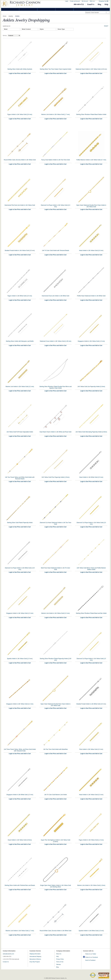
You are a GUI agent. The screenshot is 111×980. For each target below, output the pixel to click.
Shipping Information (35, 954)
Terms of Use (60, 962)
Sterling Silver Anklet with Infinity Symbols (20, 69)
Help (106, 4)
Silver (46, 9)
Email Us (91, 4)
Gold (28, 9)
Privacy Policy (60, 959)
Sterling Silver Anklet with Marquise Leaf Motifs (20, 341)
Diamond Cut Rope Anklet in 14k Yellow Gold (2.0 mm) (91, 523)
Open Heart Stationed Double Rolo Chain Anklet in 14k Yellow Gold (91, 206)
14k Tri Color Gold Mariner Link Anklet (55, 795)
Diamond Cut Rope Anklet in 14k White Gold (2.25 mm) (20, 569)
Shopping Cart (104, 1)
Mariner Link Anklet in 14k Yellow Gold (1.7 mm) (20, 931)
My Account (85, 1)
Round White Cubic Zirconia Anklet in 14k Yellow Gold (20, 160)
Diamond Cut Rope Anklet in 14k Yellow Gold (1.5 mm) (91, 659)
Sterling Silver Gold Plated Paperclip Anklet (20, 523)
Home (5, 16)
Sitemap (58, 964)
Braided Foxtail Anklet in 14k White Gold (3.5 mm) (91, 704)
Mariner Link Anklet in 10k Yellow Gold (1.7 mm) (56, 114)
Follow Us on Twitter (91, 954)
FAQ (57, 956)
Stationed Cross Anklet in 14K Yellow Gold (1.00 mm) (56, 341)
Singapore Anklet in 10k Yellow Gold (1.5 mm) (91, 341)
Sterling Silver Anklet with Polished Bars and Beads (20, 885)
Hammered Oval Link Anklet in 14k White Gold (56, 296)
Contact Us (6, 962)
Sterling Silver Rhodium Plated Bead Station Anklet (91, 114)
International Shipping (35, 956)
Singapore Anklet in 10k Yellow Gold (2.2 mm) (20, 704)
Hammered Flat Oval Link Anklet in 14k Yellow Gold (20, 205)
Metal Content (26, 29)
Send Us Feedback (90, 960)
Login (67, 1)
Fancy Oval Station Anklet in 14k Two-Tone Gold (56, 160)
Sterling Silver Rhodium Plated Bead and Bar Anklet (91, 613)
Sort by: (5, 36)
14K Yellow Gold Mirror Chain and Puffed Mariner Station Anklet (91, 569)
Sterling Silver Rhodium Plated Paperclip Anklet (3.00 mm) (56, 659)
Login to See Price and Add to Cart (20, 73)
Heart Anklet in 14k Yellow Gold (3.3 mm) (91, 795)
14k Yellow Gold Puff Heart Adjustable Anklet (20, 432)
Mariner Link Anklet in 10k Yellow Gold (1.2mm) (91, 885)
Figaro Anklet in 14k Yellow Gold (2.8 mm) (20, 114)
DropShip (101, 9)
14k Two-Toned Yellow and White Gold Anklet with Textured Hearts (20, 478)
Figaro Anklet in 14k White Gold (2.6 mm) (20, 296)
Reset (106, 26)
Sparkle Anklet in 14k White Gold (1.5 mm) (91, 931)
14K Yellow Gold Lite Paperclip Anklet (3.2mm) (91, 387)
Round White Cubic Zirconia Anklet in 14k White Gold (55, 931)
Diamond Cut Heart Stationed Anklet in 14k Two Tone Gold (55, 523)
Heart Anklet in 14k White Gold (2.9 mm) (91, 477)
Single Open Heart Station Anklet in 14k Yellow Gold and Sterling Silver (56, 886)
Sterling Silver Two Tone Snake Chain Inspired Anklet (55, 69)
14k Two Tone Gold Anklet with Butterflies (55, 749)
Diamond (10, 9)
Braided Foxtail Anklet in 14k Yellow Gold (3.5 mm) (20, 251)
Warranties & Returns (35, 959)
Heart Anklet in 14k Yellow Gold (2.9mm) (20, 840)
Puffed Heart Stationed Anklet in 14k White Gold (91, 296)
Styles (42, 29)
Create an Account (75, 1)
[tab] (11, 29)
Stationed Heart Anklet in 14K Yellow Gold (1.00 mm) (91, 69)
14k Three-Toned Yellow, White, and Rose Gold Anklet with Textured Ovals (20, 750)
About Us (59, 954)
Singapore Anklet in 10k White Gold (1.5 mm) (20, 795)
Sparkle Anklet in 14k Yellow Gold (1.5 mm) (20, 659)
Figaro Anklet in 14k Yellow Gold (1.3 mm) (91, 840)
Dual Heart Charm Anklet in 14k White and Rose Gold (55, 432)
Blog (99, 4)
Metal (6, 29)
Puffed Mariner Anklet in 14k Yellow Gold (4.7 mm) (91, 160)
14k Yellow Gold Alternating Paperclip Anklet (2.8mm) (91, 432)
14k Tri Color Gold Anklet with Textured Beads (55, 251)
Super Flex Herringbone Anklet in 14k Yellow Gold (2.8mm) (56, 841)
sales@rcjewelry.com (8, 954)
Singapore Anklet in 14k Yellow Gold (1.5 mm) (20, 613)
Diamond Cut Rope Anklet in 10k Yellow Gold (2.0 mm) (55, 206)
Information (83, 9)
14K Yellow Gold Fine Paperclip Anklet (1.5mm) (55, 477)
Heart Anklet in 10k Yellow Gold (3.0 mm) (91, 251)
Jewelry (64, 9)
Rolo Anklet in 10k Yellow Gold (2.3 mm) (91, 749)
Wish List (92, 1)
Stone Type (61, 29)
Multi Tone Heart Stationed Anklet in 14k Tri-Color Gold (55, 569)
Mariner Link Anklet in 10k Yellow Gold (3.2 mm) (20, 387)
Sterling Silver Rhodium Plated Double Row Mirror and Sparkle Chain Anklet (55, 387)
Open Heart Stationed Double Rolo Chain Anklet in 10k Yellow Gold (56, 705)
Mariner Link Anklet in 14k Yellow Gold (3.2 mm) (56, 613)
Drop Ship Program (35, 962)
